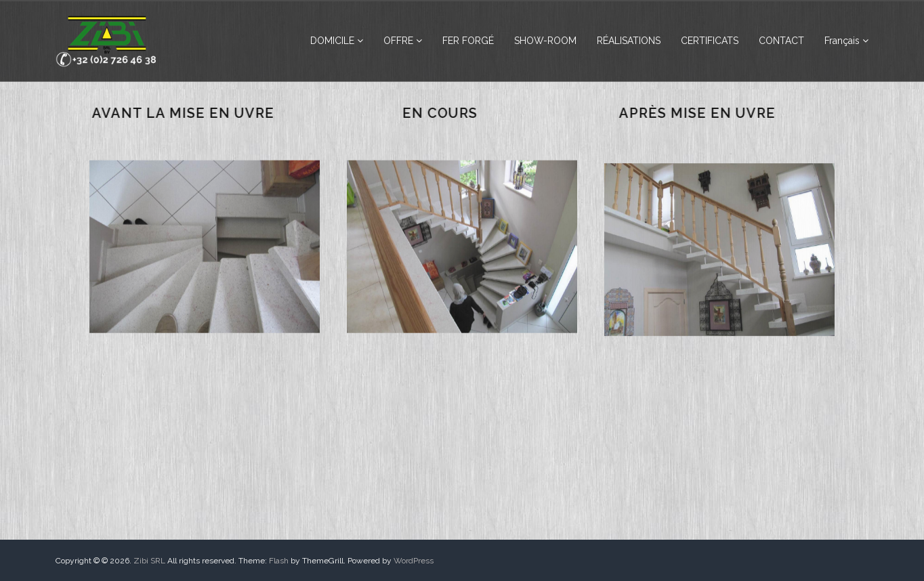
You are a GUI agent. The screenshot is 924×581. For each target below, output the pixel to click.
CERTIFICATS (710, 41)
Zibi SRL (149, 561)
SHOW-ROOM (545, 41)
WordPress (414, 561)
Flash (279, 561)
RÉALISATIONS (629, 41)
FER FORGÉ (468, 41)
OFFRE (398, 41)
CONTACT (781, 41)
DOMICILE (332, 41)
